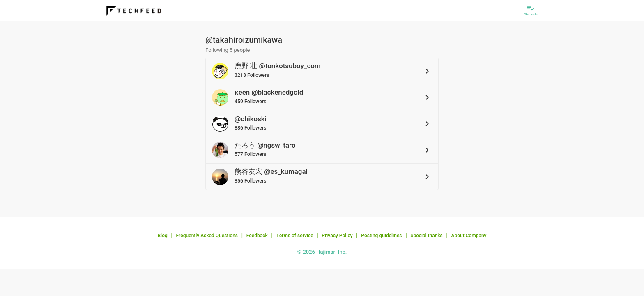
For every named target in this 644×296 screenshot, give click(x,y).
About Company (469, 236)
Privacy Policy (337, 236)
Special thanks (427, 236)
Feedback (257, 236)
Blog (163, 236)
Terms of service (294, 236)
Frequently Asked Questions (207, 236)
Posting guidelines (381, 236)
